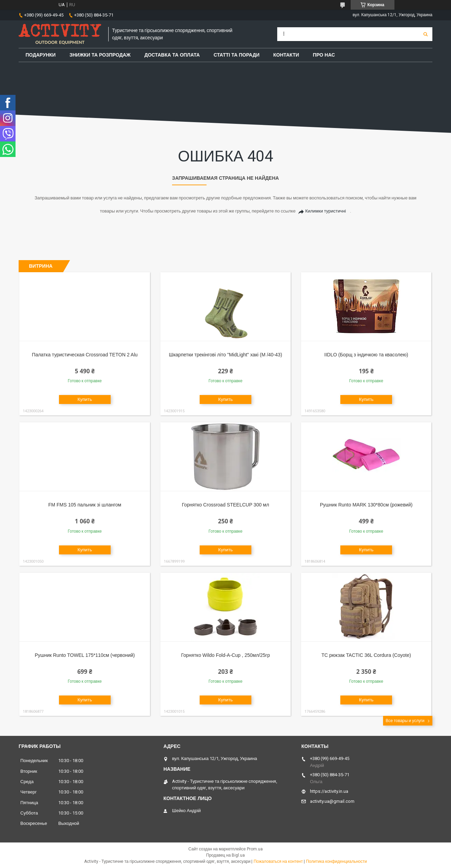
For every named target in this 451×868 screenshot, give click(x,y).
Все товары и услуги (405, 721)
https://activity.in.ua (329, 791)
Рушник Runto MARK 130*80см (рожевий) (366, 505)
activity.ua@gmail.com (332, 801)
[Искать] (425, 34)
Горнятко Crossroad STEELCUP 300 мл (225, 505)
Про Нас (324, 55)
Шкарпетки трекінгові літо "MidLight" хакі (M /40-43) (226, 355)
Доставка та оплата (172, 55)
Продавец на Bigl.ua (226, 855)
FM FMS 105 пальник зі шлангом (85, 505)
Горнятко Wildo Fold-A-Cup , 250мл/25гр (226, 655)
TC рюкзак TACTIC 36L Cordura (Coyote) (366, 655)
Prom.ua (255, 849)
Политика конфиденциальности (336, 861)
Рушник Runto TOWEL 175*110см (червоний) (85, 655)
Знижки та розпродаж (100, 55)
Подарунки (41, 55)
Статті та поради (236, 55)
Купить (85, 399)
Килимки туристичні (325, 211)
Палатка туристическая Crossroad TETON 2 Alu (85, 355)
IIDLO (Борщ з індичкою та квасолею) (366, 355)
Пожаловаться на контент (278, 861)
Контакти (286, 55)
